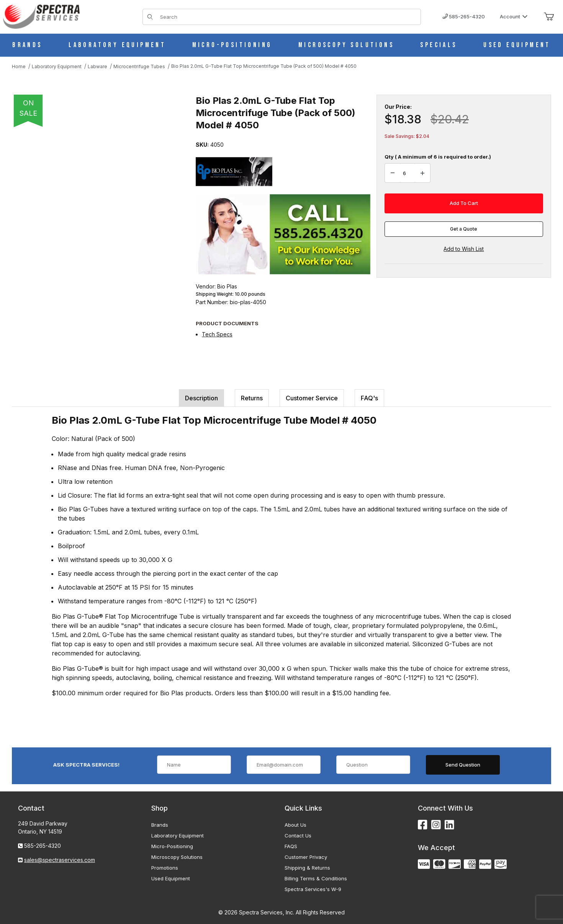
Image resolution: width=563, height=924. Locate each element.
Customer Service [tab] (312, 398)
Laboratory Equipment (178, 836)
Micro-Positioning (172, 846)
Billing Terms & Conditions (316, 878)
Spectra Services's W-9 (313, 889)
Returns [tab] (252, 398)
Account (514, 16)
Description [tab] (201, 398)
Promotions (165, 868)
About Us (295, 825)
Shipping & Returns (307, 868)
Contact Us (298, 836)
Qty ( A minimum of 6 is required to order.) (438, 157)
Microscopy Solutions (177, 857)
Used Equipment (171, 878)
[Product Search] (288, 17)
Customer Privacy (306, 857)
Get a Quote (464, 229)
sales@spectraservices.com (60, 860)
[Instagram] (436, 825)
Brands (160, 825)
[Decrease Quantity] (393, 173)
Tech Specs (217, 334)
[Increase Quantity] (422, 173)
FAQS (291, 846)
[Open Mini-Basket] (549, 17)
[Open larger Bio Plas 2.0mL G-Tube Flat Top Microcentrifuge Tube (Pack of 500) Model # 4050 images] (96, 207)
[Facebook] (423, 825)
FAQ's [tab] (369, 398)
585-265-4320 (464, 16)
